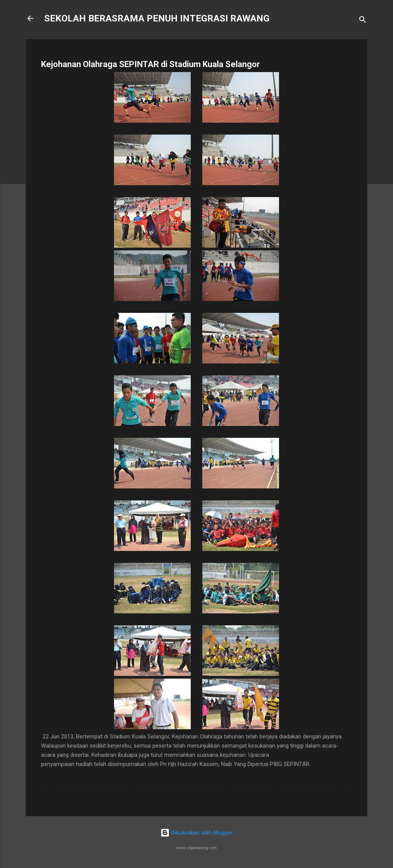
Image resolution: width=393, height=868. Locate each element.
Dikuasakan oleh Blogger (196, 833)
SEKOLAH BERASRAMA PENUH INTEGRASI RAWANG (157, 18)
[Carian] (363, 21)
